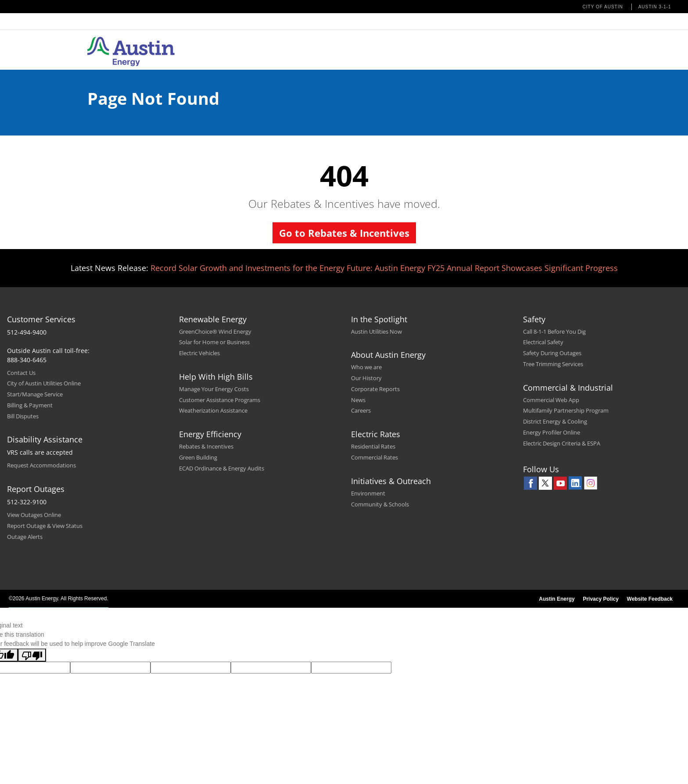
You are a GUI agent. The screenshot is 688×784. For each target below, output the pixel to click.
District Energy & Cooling (555, 421)
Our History (366, 378)
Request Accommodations (41, 465)
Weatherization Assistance (213, 410)
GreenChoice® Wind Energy (215, 331)
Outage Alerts (25, 537)
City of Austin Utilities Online (44, 383)
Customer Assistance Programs (220, 400)
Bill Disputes (23, 416)
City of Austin (603, 7)
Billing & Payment (30, 405)
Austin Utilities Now (376, 331)
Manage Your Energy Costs (214, 389)
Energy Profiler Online (552, 432)
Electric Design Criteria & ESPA (562, 443)
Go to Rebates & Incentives (344, 233)
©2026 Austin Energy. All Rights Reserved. (59, 599)
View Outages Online (34, 515)
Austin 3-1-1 (655, 7)
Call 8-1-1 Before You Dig (554, 331)
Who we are (366, 367)
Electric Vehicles (199, 353)
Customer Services (41, 319)
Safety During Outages (552, 353)
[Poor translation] (32, 655)
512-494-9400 (27, 332)
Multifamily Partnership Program (566, 410)
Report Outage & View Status (45, 526)
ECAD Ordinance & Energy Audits (222, 468)
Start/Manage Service (35, 394)
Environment (368, 493)
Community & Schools (380, 504)
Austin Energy (557, 599)
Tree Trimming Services (553, 364)
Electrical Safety (543, 342)
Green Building (198, 457)
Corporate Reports (375, 389)
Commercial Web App (551, 400)
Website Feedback (650, 599)
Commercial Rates (374, 457)
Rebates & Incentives (206, 446)
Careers (361, 410)
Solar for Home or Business (214, 342)
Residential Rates (373, 446)
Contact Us (21, 373)
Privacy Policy (600, 599)
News (358, 400)
